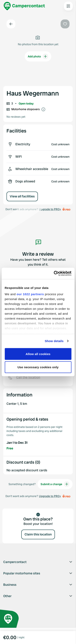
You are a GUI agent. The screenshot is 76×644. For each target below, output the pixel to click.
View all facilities (22, 196)
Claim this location (38, 534)
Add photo (38, 56)
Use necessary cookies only (38, 367)
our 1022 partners (30, 294)
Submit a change (55, 484)
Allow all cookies (38, 354)
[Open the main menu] (68, 6)
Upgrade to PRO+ (50, 496)
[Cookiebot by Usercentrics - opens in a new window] (54, 274)
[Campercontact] (24, 6)
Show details (54, 341)
